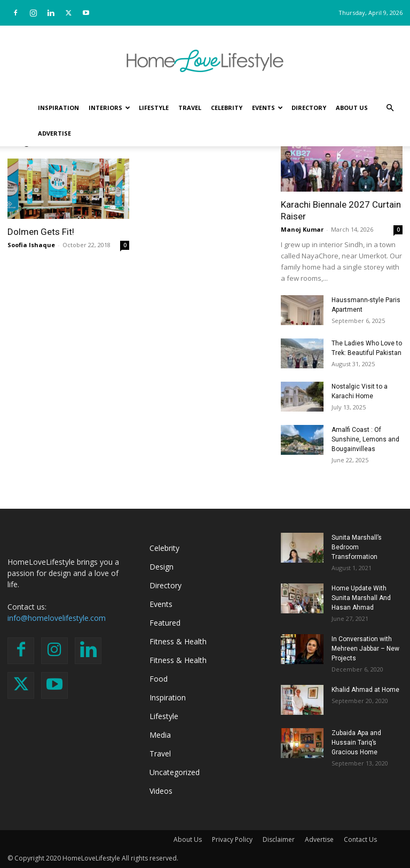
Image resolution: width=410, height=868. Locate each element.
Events (267, 108)
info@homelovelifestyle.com (57, 618)
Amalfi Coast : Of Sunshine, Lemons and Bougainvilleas (365, 439)
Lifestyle (154, 108)
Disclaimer (279, 839)
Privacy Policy (232, 839)
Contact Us (360, 839)
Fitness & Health (178, 641)
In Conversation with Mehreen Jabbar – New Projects (365, 649)
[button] (390, 108)
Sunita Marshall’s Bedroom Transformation (357, 547)
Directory (309, 108)
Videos (161, 791)
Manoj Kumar (302, 229)
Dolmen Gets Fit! (41, 232)
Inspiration (58, 108)
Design (161, 567)
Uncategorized (175, 772)
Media (160, 735)
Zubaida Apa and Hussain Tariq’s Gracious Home (356, 743)
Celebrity (227, 108)
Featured (165, 623)
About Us (352, 108)
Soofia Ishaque (31, 245)
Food (159, 679)
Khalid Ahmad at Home (365, 690)
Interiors (109, 108)
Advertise (54, 133)
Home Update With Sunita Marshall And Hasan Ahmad (361, 598)
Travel (190, 108)
